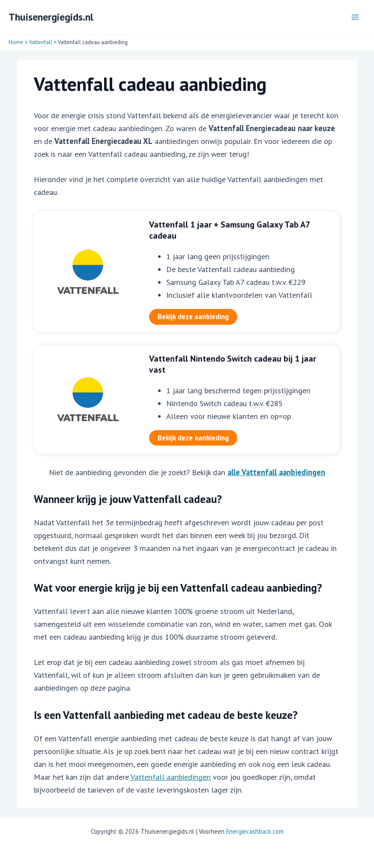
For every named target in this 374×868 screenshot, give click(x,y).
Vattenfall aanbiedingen (171, 777)
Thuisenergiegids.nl (51, 17)
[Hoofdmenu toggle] (355, 17)
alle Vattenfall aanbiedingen (276, 472)
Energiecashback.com (255, 831)
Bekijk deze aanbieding (193, 317)
